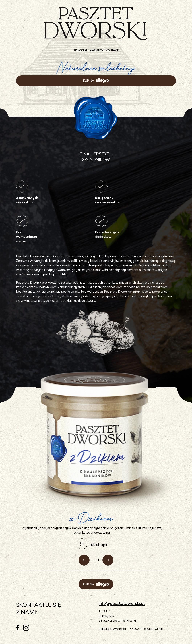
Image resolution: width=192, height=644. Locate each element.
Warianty (96, 50)
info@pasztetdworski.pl (122, 603)
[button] (84, 560)
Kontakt (112, 50)
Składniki (80, 50)
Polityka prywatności (112, 629)
